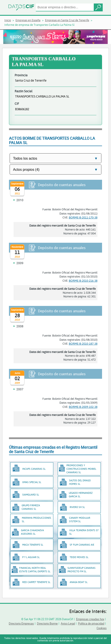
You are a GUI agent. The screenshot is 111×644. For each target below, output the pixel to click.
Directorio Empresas (21, 623)
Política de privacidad (91, 623)
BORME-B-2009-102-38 (83, 407)
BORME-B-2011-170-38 (83, 217)
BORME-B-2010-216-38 (83, 281)
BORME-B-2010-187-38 (83, 344)
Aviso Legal (68, 623)
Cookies (102, 628)
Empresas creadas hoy (90, 619)
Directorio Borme (47, 623)
